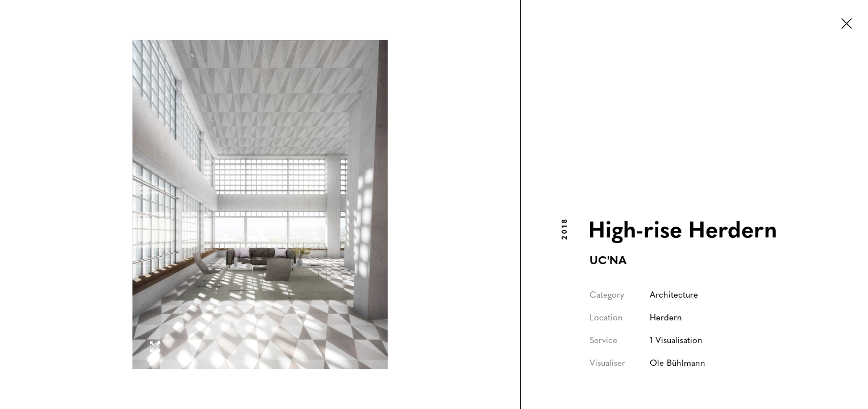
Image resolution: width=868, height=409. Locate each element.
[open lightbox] (260, 204)
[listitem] (261, 204)
